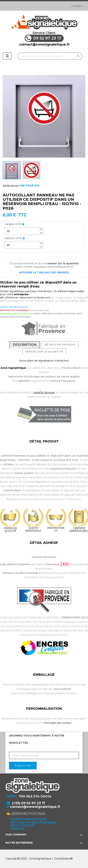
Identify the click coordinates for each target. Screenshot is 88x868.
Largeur (13, 224)
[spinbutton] (24, 231)
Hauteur (13, 238)
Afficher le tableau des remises (44, 273)
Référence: (11, 186)
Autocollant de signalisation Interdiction (44, 361)
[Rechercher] (50, 56)
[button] (41, 229)
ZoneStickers (62, 859)
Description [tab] (25, 345)
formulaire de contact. (58, 723)
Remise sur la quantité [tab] (44, 352)
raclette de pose (44, 392)
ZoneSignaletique (40, 859)
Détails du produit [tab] (60, 344)
